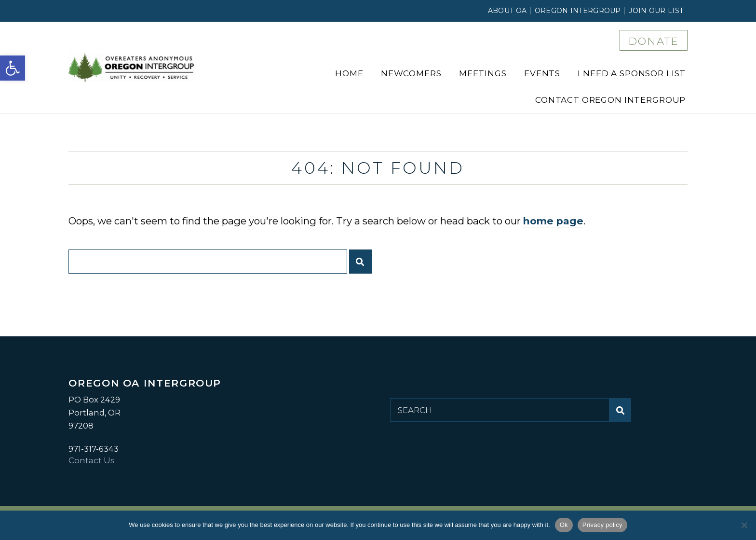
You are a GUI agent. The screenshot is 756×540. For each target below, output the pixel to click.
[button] (13, 68)
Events (542, 73)
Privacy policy (602, 525)
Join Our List (656, 11)
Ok (564, 525)
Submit (363, 265)
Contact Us (92, 460)
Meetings (483, 73)
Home (349, 73)
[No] (744, 525)
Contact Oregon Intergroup (610, 100)
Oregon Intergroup (578, 11)
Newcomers (411, 73)
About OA (507, 11)
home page (553, 221)
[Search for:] (208, 261)
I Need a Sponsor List (632, 73)
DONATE (653, 41)
